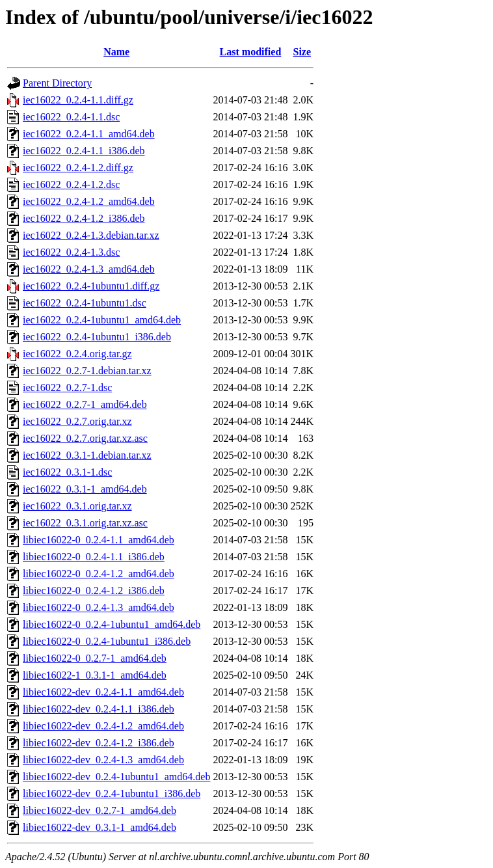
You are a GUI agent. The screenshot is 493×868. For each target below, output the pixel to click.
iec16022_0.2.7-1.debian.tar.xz (87, 371)
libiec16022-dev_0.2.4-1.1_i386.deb (99, 709)
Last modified (251, 52)
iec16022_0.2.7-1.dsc (67, 387)
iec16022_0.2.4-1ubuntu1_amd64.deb (102, 320)
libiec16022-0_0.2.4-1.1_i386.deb (94, 557)
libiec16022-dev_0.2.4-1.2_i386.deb (99, 743)
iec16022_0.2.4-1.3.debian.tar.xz (91, 235)
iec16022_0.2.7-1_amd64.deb (85, 404)
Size (302, 52)
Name (116, 52)
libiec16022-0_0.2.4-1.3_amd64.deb (99, 607)
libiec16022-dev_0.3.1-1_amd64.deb (100, 827)
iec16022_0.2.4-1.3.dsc (71, 252)
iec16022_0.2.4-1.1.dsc (71, 117)
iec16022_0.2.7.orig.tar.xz (77, 421)
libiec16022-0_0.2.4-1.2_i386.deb (94, 590)
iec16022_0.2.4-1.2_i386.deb (84, 218)
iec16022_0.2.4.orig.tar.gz (77, 354)
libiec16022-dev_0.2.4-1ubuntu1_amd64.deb (116, 777)
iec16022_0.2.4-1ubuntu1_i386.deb (97, 337)
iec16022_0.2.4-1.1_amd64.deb (89, 134)
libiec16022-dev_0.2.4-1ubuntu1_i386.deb (112, 793)
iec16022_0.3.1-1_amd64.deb (85, 489)
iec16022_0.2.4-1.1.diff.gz (78, 100)
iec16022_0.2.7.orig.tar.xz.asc (85, 438)
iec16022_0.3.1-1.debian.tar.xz (87, 455)
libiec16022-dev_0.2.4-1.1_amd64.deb (103, 692)
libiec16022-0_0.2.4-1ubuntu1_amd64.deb (112, 624)
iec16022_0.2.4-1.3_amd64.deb (89, 269)
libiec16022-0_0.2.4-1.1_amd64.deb (99, 540)
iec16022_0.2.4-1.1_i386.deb (84, 151)
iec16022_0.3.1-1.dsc (67, 472)
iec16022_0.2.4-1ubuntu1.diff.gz (91, 286)
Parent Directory (57, 83)
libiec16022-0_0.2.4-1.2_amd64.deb (99, 574)
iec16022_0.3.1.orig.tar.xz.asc (85, 523)
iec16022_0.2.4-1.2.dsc (71, 184)
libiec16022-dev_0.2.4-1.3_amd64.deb (103, 760)
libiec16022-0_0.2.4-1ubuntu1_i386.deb (107, 641)
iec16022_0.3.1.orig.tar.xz (77, 506)
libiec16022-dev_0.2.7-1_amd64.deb (100, 810)
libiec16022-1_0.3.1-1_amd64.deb (95, 675)
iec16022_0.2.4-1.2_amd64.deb (89, 201)
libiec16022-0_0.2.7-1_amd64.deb (95, 658)
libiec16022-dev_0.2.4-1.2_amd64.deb (103, 726)
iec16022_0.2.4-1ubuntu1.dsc (85, 303)
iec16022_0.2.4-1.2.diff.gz (78, 168)
